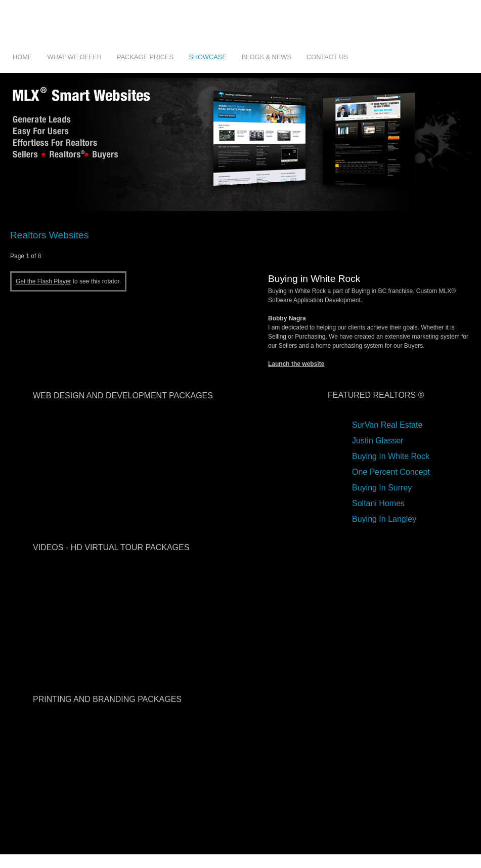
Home (22, 57)
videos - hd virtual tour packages (111, 547)
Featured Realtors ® (376, 395)
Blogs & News (267, 57)
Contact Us (327, 57)
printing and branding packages (107, 699)
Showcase (208, 57)
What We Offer (74, 57)
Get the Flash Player (43, 281)
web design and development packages (123, 396)
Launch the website (296, 364)
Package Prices (145, 57)
